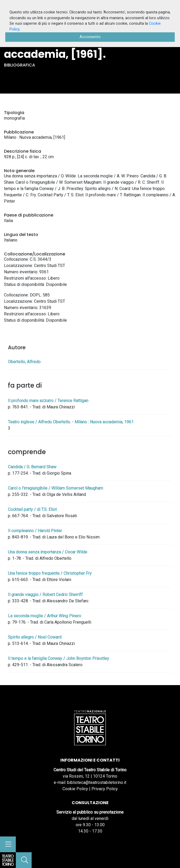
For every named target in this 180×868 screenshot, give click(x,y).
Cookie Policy (75, 789)
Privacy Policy (105, 789)
